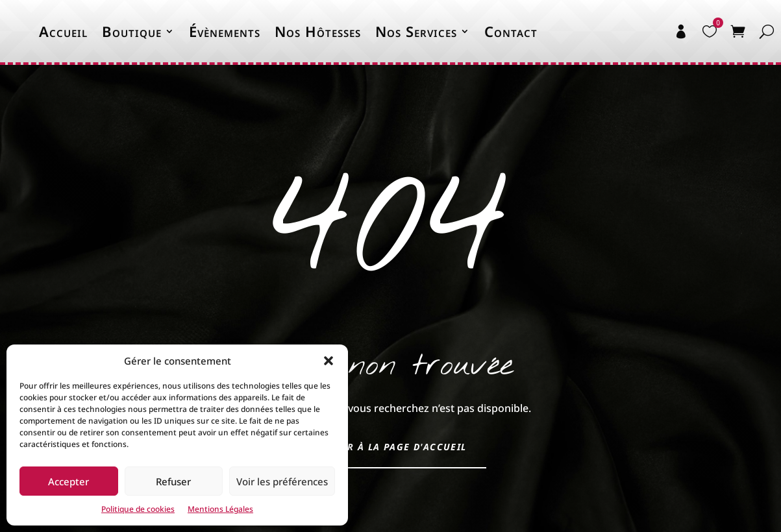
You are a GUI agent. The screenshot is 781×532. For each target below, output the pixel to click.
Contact (511, 31)
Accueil (63, 31)
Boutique (132, 31)
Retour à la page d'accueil (390, 447)
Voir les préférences (282, 481)
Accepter (68, 481)
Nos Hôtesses (318, 31)
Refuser (173, 481)
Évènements (225, 31)
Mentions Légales (220, 509)
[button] (329, 361)
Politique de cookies (138, 509)
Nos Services (416, 31)
